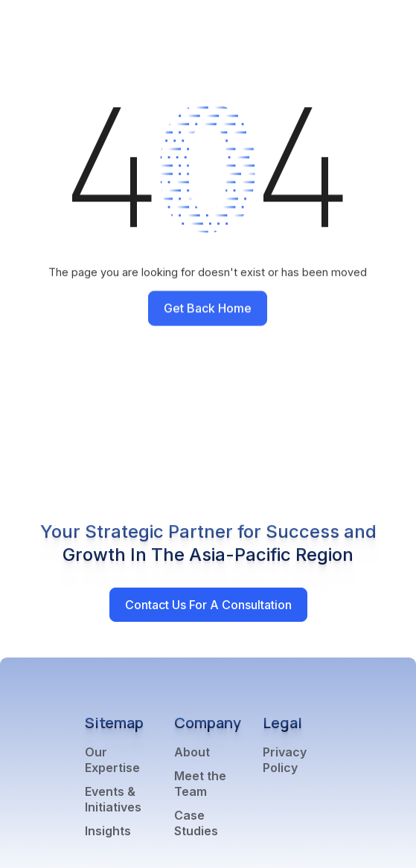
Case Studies (196, 823)
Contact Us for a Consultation (208, 605)
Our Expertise (112, 760)
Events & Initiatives (113, 799)
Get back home (208, 308)
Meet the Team (200, 784)
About (192, 752)
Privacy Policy (285, 760)
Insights (108, 831)
